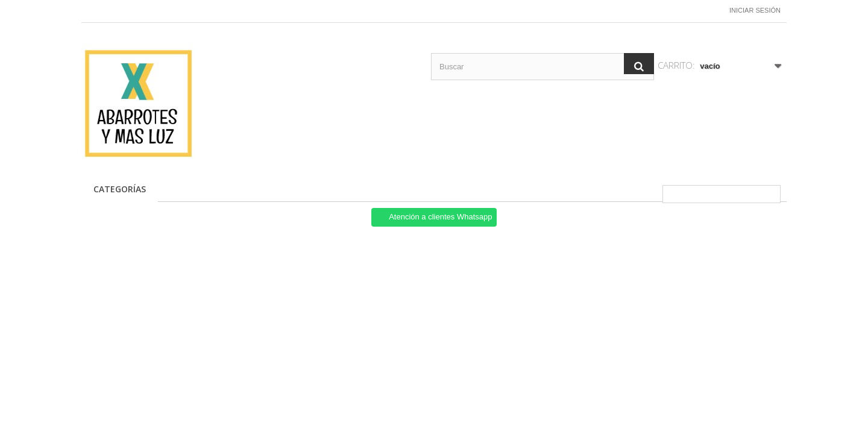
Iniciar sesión (755, 10)
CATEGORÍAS (120, 189)
